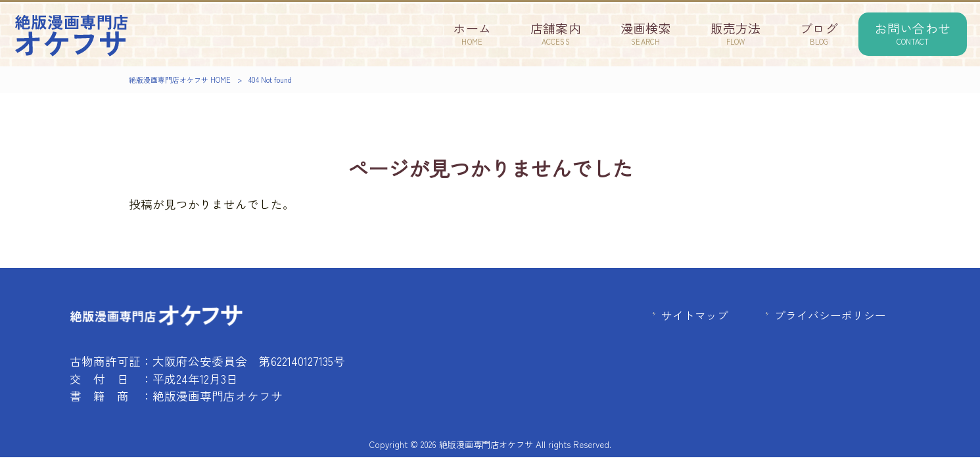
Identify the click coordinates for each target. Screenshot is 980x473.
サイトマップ (695, 315)
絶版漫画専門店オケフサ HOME (180, 79)
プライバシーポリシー (830, 315)
